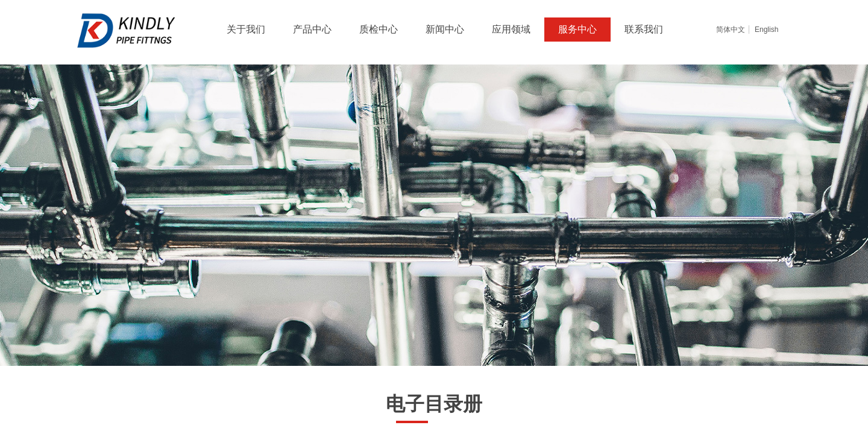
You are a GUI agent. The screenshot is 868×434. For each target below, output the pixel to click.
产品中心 (312, 29)
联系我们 (644, 29)
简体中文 (731, 30)
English (766, 30)
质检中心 (379, 29)
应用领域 (511, 29)
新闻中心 (445, 29)
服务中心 (577, 29)
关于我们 (246, 29)
